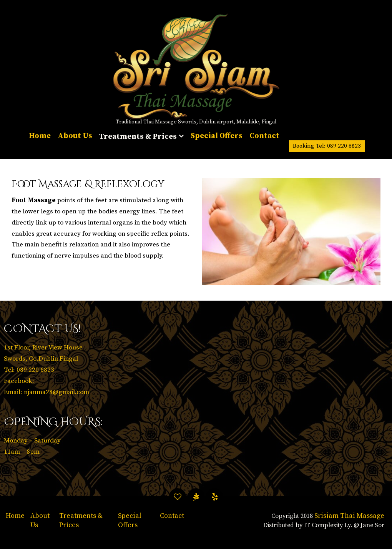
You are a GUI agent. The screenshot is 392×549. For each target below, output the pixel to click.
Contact (172, 516)
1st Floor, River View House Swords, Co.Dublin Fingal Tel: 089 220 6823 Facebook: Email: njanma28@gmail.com (47, 370)
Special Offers (130, 520)
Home (15, 516)
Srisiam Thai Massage (349, 516)
